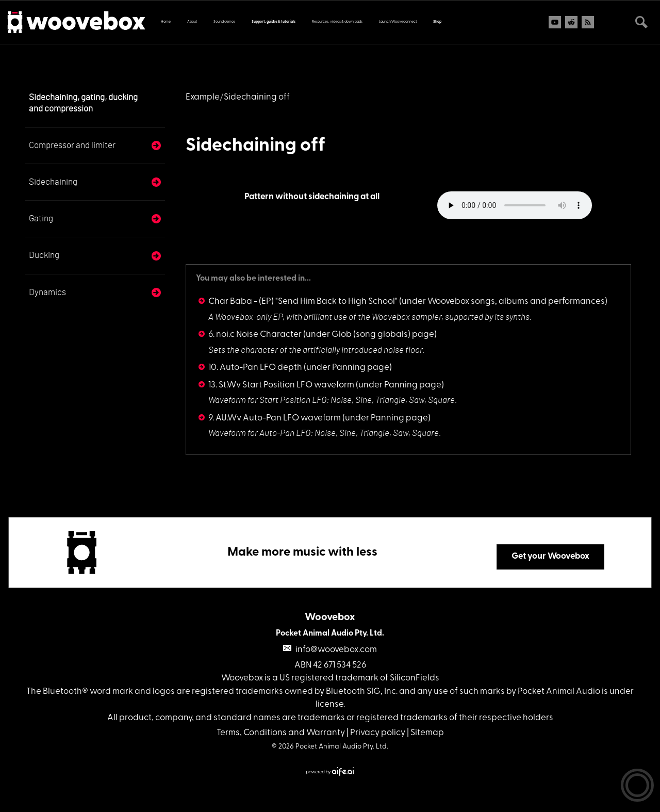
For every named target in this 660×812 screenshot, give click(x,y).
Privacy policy (378, 733)
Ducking (44, 255)
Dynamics (47, 292)
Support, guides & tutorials (274, 22)
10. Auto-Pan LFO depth (255, 368)
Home (166, 22)
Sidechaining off (255, 146)
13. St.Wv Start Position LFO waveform (281, 385)
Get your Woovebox (550, 556)
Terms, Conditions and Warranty (281, 733)
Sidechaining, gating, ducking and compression (83, 103)
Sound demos (224, 22)
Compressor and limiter (72, 145)
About (192, 22)
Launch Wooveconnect (398, 22)
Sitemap (427, 733)
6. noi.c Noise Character (255, 335)
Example (203, 97)
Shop (437, 22)
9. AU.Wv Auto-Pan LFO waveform (275, 418)
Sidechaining (53, 182)
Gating (41, 218)
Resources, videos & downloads (337, 22)
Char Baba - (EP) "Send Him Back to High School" (303, 302)
